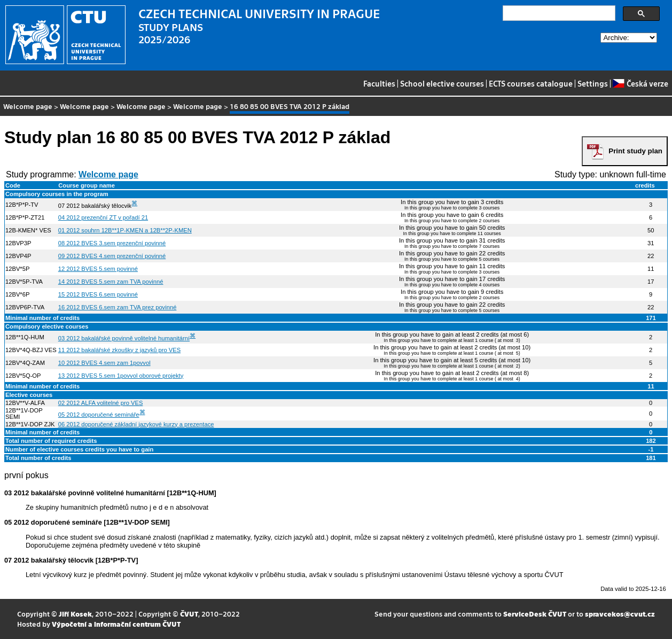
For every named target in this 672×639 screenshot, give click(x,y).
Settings (593, 83)
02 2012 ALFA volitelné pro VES (101, 403)
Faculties (379, 83)
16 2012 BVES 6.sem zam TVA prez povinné (118, 307)
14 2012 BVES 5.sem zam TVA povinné (111, 282)
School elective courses (442, 83)
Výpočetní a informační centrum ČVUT (116, 624)
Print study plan (635, 151)
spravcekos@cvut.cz (620, 614)
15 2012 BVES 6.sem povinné (98, 294)
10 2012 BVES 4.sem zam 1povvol (104, 363)
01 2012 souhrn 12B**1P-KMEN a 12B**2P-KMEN (125, 230)
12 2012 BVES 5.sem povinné (98, 269)
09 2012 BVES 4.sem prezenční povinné (112, 256)
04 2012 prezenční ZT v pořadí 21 (103, 217)
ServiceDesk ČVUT (535, 614)
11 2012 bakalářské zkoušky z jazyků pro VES (119, 350)
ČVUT (189, 614)
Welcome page (28, 106)
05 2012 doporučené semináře (99, 415)
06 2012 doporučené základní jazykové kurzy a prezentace (136, 424)
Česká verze (640, 83)
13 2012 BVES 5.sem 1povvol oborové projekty (121, 376)
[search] (558, 13)
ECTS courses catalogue (531, 83)
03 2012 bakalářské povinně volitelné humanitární (124, 338)
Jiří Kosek (75, 614)
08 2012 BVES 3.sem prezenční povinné (112, 243)
